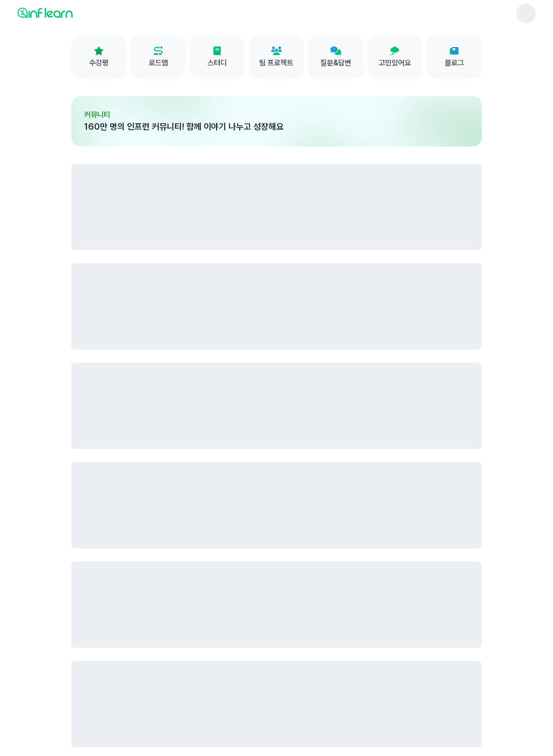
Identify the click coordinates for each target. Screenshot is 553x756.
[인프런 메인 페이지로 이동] (71, 12)
